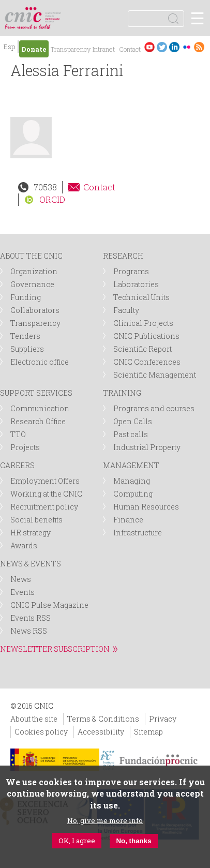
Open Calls (133, 421)
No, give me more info (105, 820)
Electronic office (40, 362)
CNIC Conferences (147, 362)
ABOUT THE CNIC (31, 256)
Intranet (104, 49)
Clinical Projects (143, 323)
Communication (40, 408)
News (21, 579)
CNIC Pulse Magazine (49, 605)
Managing (132, 481)
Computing (133, 494)
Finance (128, 520)
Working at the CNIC (46, 494)
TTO (18, 434)
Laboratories (136, 284)
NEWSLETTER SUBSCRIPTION (55, 649)
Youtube (149, 47)
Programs (131, 271)
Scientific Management (155, 375)
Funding (26, 297)
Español (9, 48)
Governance (32, 284)
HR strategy (31, 533)
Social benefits (36, 520)
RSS (199, 47)
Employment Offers (45, 481)
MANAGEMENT (131, 465)
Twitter (162, 47)
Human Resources (146, 507)
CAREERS (17, 465)
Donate (34, 49)
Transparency (71, 49)
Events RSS (31, 618)
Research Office (38, 421)
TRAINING (122, 393)
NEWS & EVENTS (31, 564)
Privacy (163, 719)
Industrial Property (147, 447)
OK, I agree (77, 841)
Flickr (187, 47)
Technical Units (141, 297)
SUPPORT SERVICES (36, 393)
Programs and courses (154, 408)
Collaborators (35, 310)
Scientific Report (142, 349)
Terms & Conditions (103, 719)
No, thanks (133, 841)
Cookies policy (41, 732)
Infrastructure (138, 533)
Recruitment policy (44, 507)
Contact (130, 49)
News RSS (29, 631)
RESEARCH (123, 256)
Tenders (25, 336)
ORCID (52, 199)
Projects (25, 447)
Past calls (131, 434)
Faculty (126, 310)
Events (22, 592)
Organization (34, 271)
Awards (24, 545)
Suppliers (27, 349)
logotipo (54, 13)
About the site (34, 719)
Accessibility (101, 732)
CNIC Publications (146, 336)
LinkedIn (174, 47)
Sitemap (148, 732)
